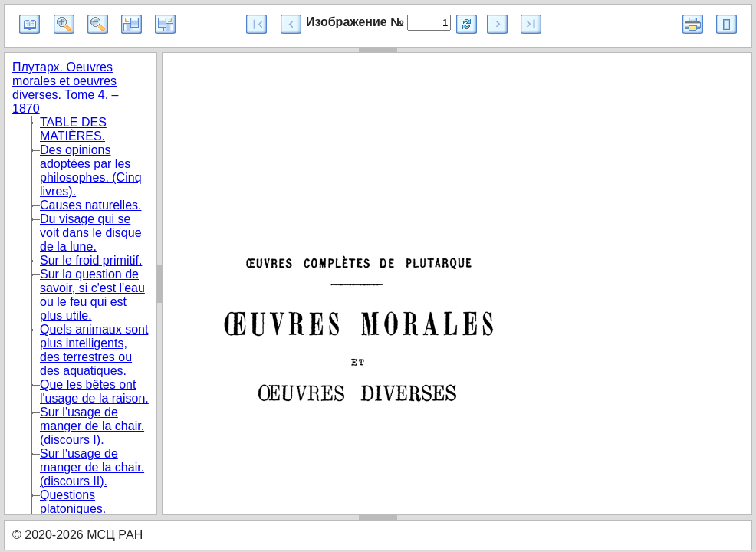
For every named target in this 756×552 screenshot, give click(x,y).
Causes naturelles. (91, 205)
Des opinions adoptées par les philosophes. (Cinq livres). (91, 171)
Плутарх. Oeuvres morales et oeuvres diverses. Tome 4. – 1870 (65, 88)
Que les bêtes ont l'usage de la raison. (94, 391)
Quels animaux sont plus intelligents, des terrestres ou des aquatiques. (94, 350)
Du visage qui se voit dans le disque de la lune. (91, 233)
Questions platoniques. (73, 502)
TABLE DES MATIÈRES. (73, 129)
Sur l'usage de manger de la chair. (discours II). (92, 467)
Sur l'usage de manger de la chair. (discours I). (92, 426)
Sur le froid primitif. (91, 260)
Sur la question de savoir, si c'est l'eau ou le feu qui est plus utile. (92, 295)
